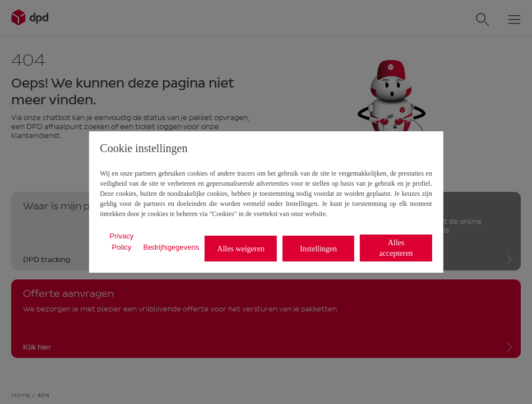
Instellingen (318, 249)
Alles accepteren (396, 248)
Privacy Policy (122, 242)
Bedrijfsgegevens (172, 247)
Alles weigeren (240, 249)
